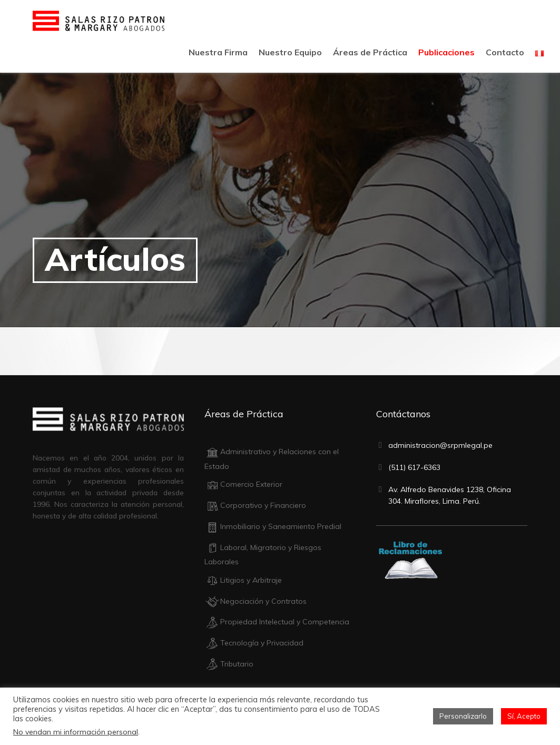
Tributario (229, 664)
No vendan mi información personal (76, 732)
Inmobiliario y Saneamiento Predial (273, 526)
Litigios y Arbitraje (243, 580)
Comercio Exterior (243, 484)
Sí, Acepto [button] (524, 716)
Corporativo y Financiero (255, 505)
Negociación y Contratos (256, 601)
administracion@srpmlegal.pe (440, 445)
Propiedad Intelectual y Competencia (277, 622)
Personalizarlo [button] (463, 716)
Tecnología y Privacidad (254, 643)
